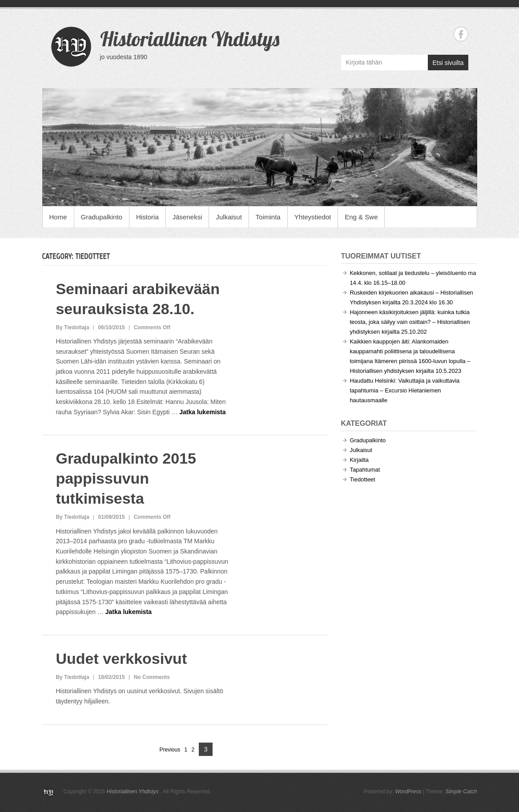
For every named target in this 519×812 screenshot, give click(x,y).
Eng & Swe (361, 217)
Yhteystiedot (313, 217)
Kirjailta (359, 460)
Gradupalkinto (102, 217)
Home (58, 217)
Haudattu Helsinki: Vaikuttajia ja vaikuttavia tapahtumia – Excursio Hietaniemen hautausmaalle (404, 390)
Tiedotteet (362, 479)
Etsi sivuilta (448, 63)
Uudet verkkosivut (121, 658)
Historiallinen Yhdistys (190, 39)
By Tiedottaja (72, 327)
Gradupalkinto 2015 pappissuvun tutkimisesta (126, 478)
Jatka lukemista (202, 412)
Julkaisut (229, 217)
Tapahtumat (365, 470)
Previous (170, 750)
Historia (147, 217)
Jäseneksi (187, 217)
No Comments (152, 677)
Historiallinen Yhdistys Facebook (461, 34)
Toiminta (268, 217)
